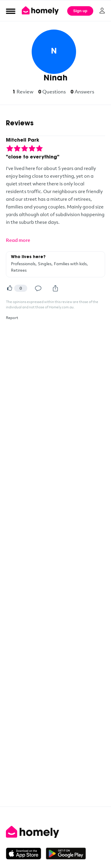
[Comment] (38, 288)
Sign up (80, 11)
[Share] (55, 288)
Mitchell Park (22, 140)
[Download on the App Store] (26, 854)
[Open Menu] (11, 11)
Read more (18, 240)
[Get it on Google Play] (66, 854)
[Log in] (102, 11)
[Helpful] (9, 288)
